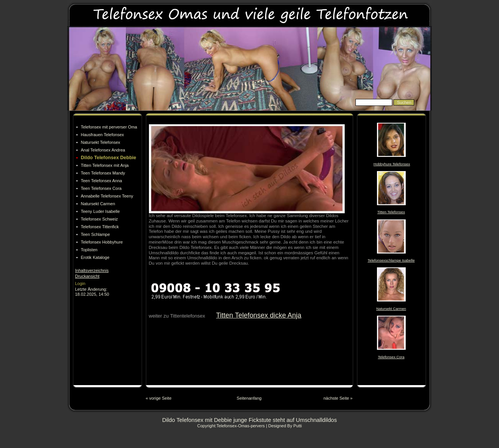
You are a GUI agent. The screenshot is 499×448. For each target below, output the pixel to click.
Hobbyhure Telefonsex (392, 164)
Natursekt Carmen (98, 204)
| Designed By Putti (284, 426)
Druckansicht (88, 276)
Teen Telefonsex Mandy (103, 173)
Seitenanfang (249, 398)
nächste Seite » (338, 398)
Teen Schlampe (96, 234)
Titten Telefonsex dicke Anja (259, 315)
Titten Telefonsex (391, 212)
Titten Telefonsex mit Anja (105, 165)
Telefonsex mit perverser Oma (109, 127)
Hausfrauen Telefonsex (102, 135)
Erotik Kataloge (95, 257)
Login (80, 283)
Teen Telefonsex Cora (101, 188)
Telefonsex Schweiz (100, 219)
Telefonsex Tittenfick (100, 227)
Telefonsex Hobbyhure (102, 242)
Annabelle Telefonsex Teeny (107, 196)
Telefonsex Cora (391, 357)
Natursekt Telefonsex (101, 142)
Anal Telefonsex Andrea (103, 150)
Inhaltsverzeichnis (92, 270)
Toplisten (89, 250)
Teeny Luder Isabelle (101, 211)
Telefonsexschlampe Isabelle (391, 260)
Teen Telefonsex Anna (102, 181)
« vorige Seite (159, 398)
